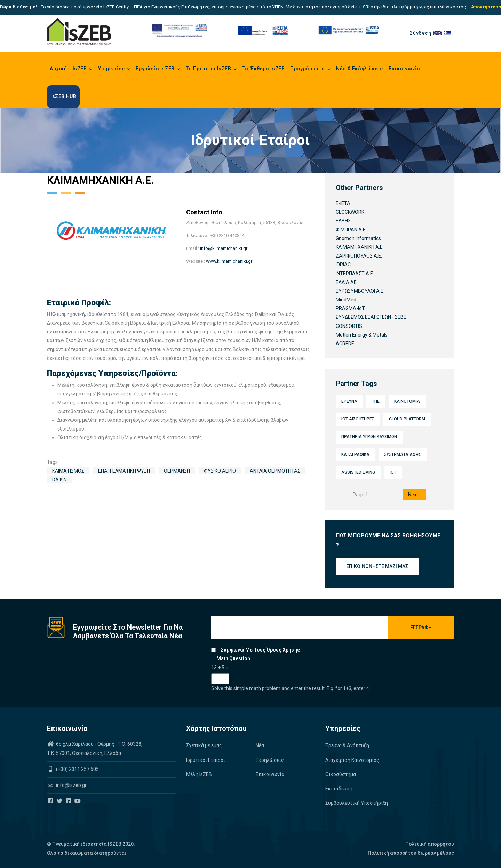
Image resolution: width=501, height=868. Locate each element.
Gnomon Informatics (358, 238)
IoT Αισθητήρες (358, 419)
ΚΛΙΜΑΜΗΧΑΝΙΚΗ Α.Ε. (360, 247)
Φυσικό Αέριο (220, 471)
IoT (393, 472)
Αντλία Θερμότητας (275, 471)
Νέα (260, 745)
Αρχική (58, 69)
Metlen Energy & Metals (362, 335)
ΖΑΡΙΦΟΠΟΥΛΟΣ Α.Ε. (359, 256)
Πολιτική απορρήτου (430, 844)
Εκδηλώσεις (270, 760)
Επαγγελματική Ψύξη (124, 471)
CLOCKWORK (350, 212)
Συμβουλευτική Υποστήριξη (357, 803)
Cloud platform (407, 419)
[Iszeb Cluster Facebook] (51, 801)
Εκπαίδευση (339, 789)
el (449, 33)
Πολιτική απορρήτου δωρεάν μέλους (411, 853)
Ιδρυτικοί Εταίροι (206, 760)
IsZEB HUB (63, 96)
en (439, 33)
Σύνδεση (420, 33)
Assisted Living (358, 472)
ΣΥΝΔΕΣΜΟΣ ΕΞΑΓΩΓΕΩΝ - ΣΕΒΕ (371, 317)
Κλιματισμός (68, 471)
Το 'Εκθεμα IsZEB (264, 69)
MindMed (346, 300)
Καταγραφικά (355, 455)
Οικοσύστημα (341, 774)
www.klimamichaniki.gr (229, 261)
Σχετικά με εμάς (204, 745)
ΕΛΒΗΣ (343, 221)
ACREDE (345, 344)
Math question (233, 658)
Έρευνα (349, 401)
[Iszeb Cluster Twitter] (60, 801)
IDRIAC (343, 265)
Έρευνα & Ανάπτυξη (347, 745)
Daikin (59, 480)
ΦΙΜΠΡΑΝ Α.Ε (351, 230)
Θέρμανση (177, 471)
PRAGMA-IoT (350, 308)
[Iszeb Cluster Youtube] (78, 801)
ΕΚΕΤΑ (343, 203)
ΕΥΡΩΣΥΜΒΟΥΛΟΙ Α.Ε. (360, 291)
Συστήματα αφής (403, 455)
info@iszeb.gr (71, 785)
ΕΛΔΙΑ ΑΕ (346, 282)
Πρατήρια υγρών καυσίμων (369, 437)
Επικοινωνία (404, 69)
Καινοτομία (407, 401)
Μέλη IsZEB (199, 774)
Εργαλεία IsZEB (158, 69)
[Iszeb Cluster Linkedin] (69, 801)
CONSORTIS (349, 326)
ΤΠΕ (376, 401)
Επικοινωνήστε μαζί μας (377, 566)
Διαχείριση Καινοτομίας (352, 760)
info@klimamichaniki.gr (224, 248)
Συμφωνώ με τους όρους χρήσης (260, 650)
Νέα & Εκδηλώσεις (360, 69)
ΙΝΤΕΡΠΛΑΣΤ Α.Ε (354, 274)
